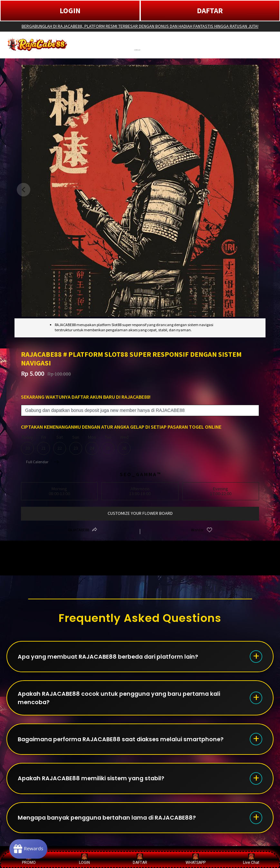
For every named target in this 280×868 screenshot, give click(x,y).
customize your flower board (140, 513)
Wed (124, 445)
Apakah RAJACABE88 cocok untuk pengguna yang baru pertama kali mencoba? (122, 700)
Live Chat (251, 859)
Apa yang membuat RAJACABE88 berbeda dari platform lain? (111, 657)
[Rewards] (30, 849)
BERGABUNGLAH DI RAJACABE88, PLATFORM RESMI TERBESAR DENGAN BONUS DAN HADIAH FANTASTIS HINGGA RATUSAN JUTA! (140, 26)
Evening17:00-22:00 (221, 491)
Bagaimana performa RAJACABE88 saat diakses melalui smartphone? (124, 742)
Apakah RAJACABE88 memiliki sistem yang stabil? (94, 783)
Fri (43, 445)
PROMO (29, 859)
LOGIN (70, 10)
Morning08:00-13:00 (59, 491)
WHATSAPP (196, 859)
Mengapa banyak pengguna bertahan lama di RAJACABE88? (110, 823)
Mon (92, 445)
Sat (60, 445)
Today (27, 445)
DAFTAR (210, 10)
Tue (108, 445)
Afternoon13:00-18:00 (140, 491)
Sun (76, 445)
